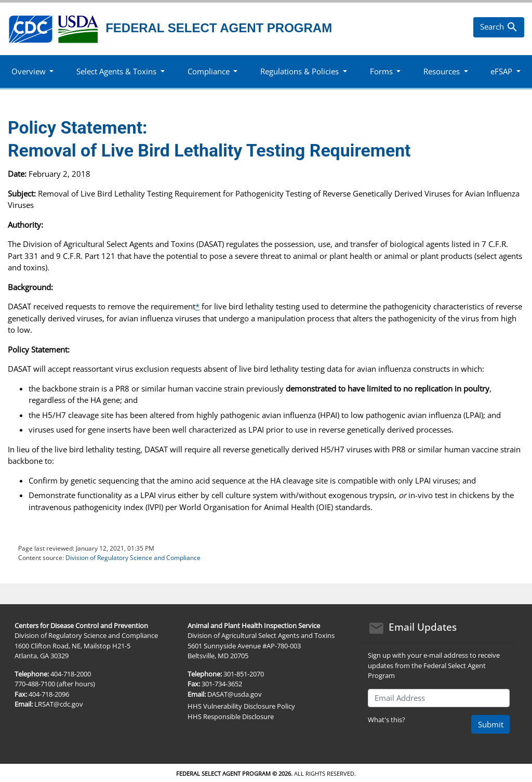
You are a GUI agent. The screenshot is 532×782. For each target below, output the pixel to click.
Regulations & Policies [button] (300, 71)
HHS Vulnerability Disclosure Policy (241, 706)
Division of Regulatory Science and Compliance (133, 558)
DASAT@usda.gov (235, 694)
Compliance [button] (209, 71)
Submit (491, 724)
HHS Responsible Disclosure (231, 716)
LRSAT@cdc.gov (59, 704)
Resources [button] (442, 71)
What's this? (387, 720)
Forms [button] (381, 71)
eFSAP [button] (501, 71)
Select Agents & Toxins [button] (116, 71)
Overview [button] (29, 71)
